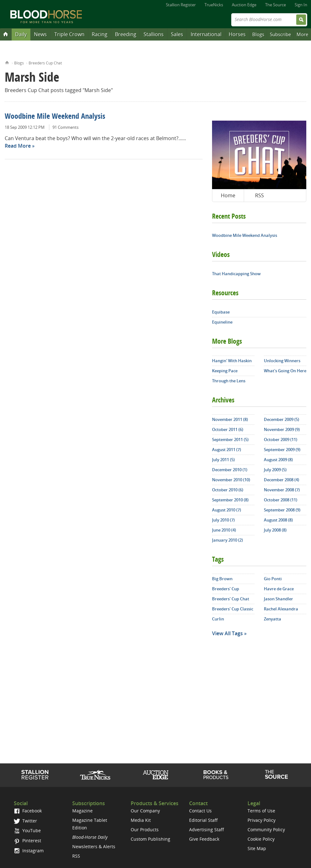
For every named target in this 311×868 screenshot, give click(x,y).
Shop (216, 775)
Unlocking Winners (282, 361)
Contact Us (200, 811)
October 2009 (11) (281, 439)
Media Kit (141, 820)
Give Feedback (204, 839)
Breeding (126, 34)
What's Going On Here (285, 371)
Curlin (218, 619)
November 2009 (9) (282, 429)
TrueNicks (214, 5)
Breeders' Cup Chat (231, 599)
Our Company (145, 811)
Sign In (301, 5)
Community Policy (266, 830)
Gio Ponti (273, 579)
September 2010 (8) (230, 500)
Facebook (28, 811)
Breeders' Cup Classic (233, 609)
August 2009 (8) (278, 460)
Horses (237, 34)
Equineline (222, 322)
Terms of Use (261, 811)
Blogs (258, 34)
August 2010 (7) (226, 510)
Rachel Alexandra (281, 609)
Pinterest (27, 841)
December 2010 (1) (230, 470)
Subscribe (280, 34)
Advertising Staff (207, 830)
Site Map (257, 848)
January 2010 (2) (227, 540)
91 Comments (65, 127)
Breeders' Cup (226, 589)
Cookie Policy (261, 839)
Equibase (221, 312)
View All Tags (227, 633)
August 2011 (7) (226, 450)
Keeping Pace (225, 371)
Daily (21, 34)
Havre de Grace (279, 589)
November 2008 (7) (282, 490)
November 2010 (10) (231, 480)
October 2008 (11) (281, 500)
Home (7, 62)
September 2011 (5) (230, 439)
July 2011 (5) (223, 460)
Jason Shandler (278, 599)
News (40, 34)
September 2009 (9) (282, 450)
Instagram (29, 851)
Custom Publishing (150, 839)
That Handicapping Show (236, 274)
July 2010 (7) (223, 520)
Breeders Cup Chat (45, 63)
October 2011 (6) (228, 429)
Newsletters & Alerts (94, 846)
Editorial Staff (203, 820)
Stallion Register (181, 5)
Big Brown (222, 579)
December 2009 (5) (281, 419)
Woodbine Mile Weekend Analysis (55, 117)
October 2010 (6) (228, 490)
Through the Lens (229, 381)
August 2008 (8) (278, 520)
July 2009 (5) (275, 470)
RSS (259, 195)
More (302, 34)
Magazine (82, 811)
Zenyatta (273, 619)
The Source (276, 5)
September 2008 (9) (282, 510)
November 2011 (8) (230, 419)
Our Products (145, 830)
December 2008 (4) (281, 480)
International (206, 34)
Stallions (154, 34)
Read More (18, 146)
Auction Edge (244, 5)
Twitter (25, 821)
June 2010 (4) (224, 530)
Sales (177, 34)
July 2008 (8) (275, 530)
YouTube (27, 830)
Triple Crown (69, 34)
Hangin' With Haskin (232, 361)
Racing (100, 34)
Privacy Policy (262, 820)
